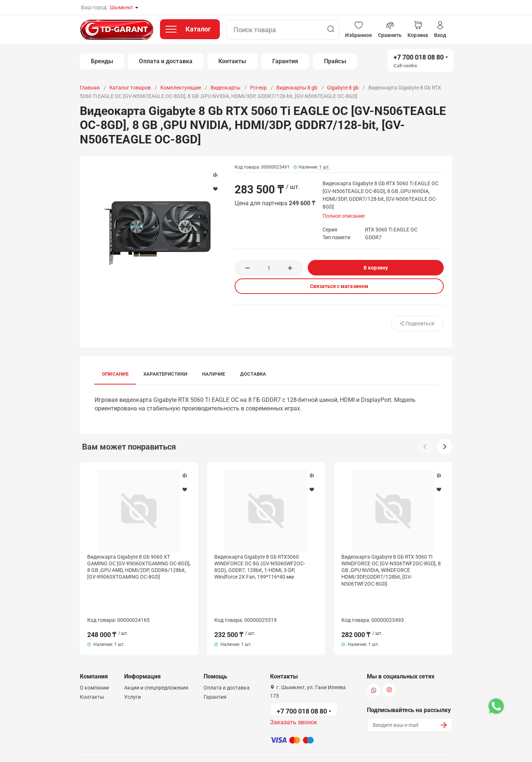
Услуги (132, 668)
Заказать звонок (294, 693)
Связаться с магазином (339, 286)
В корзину (376, 268)
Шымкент (122, 7)
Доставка (253, 374)
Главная (90, 88)
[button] (359, 30)
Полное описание (344, 216)
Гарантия (285, 61)
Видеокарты (226, 88)
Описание (115, 374)
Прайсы (335, 61)
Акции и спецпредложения (156, 659)
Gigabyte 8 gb (343, 88)
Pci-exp (258, 88)
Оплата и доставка (166, 61)
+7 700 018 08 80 (419, 57)
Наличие (214, 374)
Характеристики (165, 374)
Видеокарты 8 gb (297, 88)
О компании (94, 659)
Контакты (232, 61)
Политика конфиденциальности (214, 748)
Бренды (102, 61)
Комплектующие (181, 88)
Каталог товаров (130, 88)
